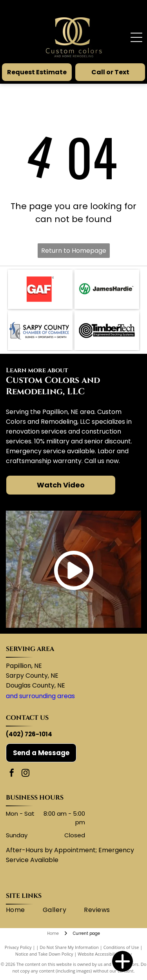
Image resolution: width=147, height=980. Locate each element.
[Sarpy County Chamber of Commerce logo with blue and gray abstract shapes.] (40, 331)
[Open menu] (136, 37)
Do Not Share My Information (69, 947)
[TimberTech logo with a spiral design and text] (107, 331)
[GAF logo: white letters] (40, 289)
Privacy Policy (18, 947)
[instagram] (25, 774)
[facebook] (12, 774)
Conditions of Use (121, 947)
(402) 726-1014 (29, 734)
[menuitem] (24, 910)
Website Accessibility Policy (105, 954)
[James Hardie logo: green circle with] (107, 289)
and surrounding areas (40, 696)
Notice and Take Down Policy (44, 954)
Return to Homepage (74, 251)
